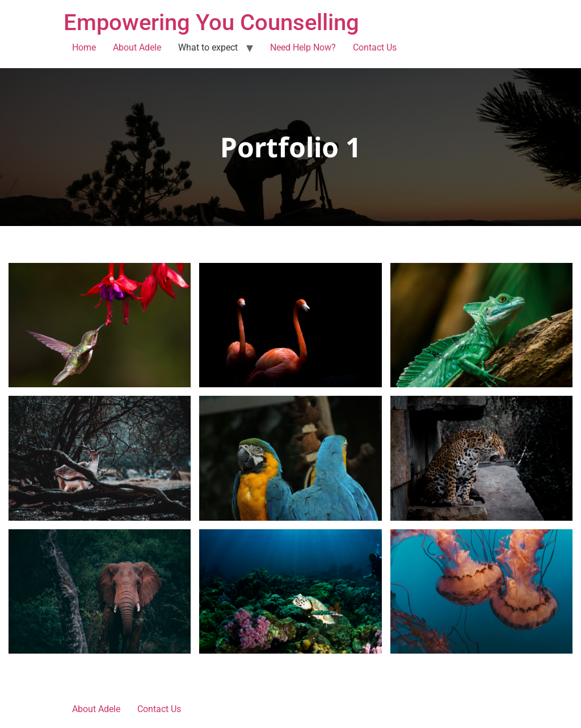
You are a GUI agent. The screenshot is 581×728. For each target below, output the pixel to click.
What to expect (208, 47)
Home (84, 47)
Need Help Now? (303, 47)
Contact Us (375, 47)
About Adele (137, 47)
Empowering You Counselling (211, 22)
